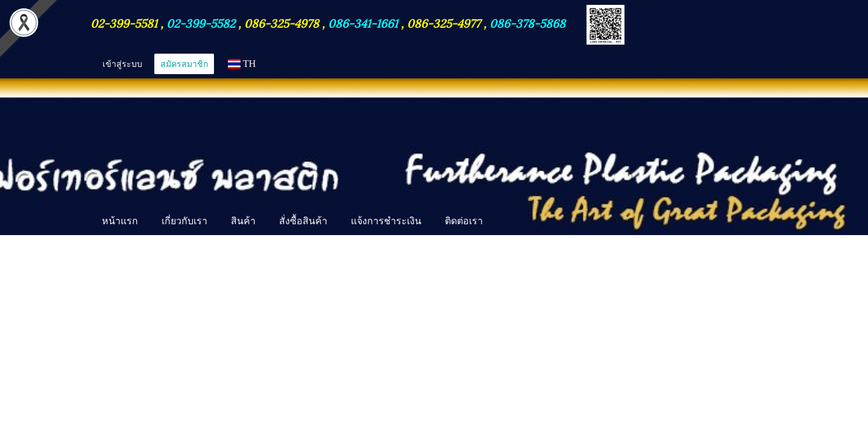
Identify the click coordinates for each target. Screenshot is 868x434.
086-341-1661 (364, 22)
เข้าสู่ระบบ (122, 64)
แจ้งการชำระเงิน (386, 221)
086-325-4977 (444, 22)
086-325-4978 (281, 22)
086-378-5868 (527, 22)
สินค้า (243, 221)
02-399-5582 (201, 22)
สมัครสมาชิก (184, 64)
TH (242, 64)
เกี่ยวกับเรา (184, 221)
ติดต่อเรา (464, 221)
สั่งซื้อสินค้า (303, 221)
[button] (505, 222)
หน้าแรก (120, 221)
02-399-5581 (125, 22)
